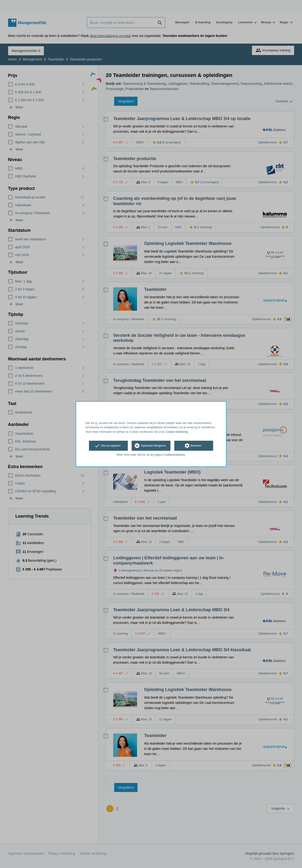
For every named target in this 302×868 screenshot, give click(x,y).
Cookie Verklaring (177, 432)
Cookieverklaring (174, 455)
